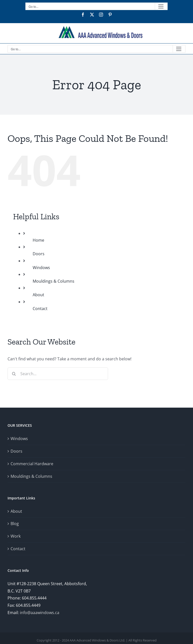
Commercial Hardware (32, 464)
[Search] (14, 374)
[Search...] (58, 374)
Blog (15, 524)
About (38, 295)
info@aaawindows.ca (40, 613)
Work (16, 536)
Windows (41, 268)
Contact (40, 309)
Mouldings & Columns (54, 281)
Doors (39, 254)
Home (38, 240)
